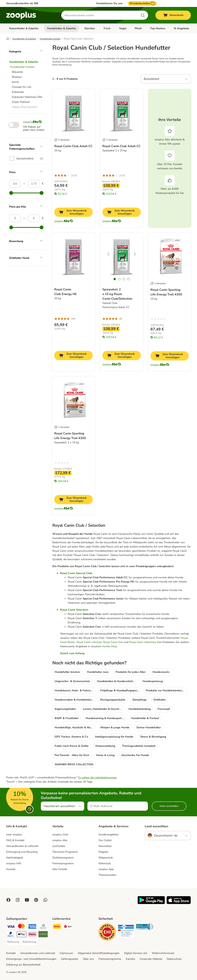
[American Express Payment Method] (32, 927)
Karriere (130, 959)
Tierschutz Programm (65, 852)
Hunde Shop (110, 646)
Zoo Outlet (105, 840)
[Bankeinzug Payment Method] (29, 942)
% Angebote (181, 28)
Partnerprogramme (110, 959)
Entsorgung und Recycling (22, 852)
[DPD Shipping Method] (68, 927)
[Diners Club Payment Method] (43, 927)
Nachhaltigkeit (15, 858)
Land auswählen (156, 826)
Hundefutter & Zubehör (62, 28)
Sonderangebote (108, 835)
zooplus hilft (14, 863)
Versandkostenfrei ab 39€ (22, 3)
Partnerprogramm (63, 863)
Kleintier (90, 28)
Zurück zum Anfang (72, 653)
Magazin (103, 852)
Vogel (123, 28)
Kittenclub (105, 863)
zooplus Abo (60, 840)
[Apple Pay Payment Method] (22, 935)
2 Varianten (62, 140)
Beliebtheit (152, 79)
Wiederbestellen (142, 3)
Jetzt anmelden (169, 806)
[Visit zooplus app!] (151, 903)
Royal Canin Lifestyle (89, 642)
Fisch (107, 28)
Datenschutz (174, 959)
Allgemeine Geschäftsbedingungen (99, 953)
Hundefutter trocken (50, 39)
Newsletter (105, 846)
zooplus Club (60, 835)
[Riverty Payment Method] (43, 935)
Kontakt (11, 953)
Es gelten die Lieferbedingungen (98, 778)
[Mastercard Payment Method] (22, 927)
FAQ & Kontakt (15, 840)
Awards (11, 869)
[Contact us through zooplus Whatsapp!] (45, 900)
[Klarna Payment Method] (32, 935)
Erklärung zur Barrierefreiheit (23, 965)
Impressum (66, 953)
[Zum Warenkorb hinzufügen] (73, 212)
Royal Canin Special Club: (76, 573)
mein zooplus (14, 835)
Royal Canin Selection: (74, 610)
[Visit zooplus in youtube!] (27, 900)
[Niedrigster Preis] (15, 184)
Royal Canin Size (113, 642)
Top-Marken (158, 28)
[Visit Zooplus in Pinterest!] (36, 900)
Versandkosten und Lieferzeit (38, 953)
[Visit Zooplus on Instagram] (18, 900)
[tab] (115, 279)
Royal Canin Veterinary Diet (145, 642)
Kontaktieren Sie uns (109, 3)
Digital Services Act (136, 953)
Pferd (138, 28)
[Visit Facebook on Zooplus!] (8, 900)
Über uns (88, 959)
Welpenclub (106, 858)
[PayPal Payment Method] (11, 935)
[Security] (107, 933)
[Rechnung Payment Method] (13, 942)
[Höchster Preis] (34, 184)
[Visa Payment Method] (11, 927)
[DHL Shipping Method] (57, 927)
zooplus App (106, 869)
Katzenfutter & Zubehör (24, 28)
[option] (26, 158)
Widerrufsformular (163, 953)
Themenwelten (107, 875)
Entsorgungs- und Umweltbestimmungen (31, 959)
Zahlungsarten (70, 959)
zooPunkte (59, 846)
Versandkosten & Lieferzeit (22, 846)
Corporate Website (151, 959)
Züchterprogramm (63, 858)
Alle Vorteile (60, 869)
